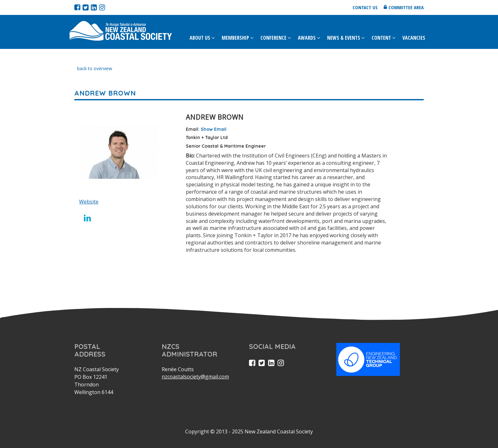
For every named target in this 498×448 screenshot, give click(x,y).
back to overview (95, 68)
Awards (307, 38)
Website (89, 202)
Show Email (214, 129)
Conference (273, 38)
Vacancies (414, 38)
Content (381, 38)
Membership (235, 38)
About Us (200, 38)
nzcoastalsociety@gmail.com (195, 377)
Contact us (365, 7)
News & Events (344, 38)
